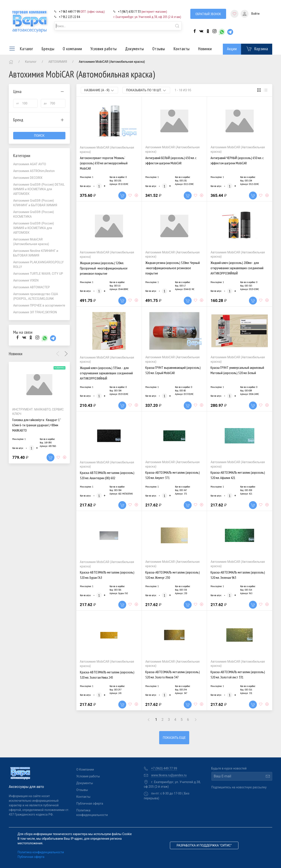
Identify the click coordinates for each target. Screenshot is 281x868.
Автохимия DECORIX (28, 178)
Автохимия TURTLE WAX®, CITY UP (38, 274)
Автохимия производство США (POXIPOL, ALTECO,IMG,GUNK (36, 296)
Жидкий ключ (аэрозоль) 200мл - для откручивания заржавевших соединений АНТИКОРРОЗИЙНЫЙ (237, 268)
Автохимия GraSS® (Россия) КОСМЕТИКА (34, 214)
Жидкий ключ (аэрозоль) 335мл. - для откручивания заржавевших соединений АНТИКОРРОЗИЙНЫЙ (106, 373)
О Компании (85, 769)
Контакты (182, 49)
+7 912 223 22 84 (69, 17)
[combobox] (118, 26)
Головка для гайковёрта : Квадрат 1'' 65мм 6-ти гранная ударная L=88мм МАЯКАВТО (37, 425)
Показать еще (174, 738)
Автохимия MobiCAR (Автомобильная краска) (31, 242)
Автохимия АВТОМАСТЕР (32, 287)
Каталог (21, 49)
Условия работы (104, 49)
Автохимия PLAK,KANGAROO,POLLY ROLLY (38, 265)
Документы (135, 49)
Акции (232, 49)
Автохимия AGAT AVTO (30, 164)
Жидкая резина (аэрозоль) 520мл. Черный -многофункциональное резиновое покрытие (173, 268)
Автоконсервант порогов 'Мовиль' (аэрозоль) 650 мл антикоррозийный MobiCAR (104, 163)
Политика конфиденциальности (91, 813)
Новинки (205, 49)
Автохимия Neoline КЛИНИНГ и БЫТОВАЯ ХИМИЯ (36, 253)
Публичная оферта (90, 803)
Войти (250, 14)
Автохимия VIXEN (26, 280)
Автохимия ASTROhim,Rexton (34, 171)
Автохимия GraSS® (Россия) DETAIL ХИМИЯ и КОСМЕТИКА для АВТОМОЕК (39, 189)
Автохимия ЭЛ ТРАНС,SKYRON (35, 312)
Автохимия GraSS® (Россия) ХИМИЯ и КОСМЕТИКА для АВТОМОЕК (34, 228)
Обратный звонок (208, 14)
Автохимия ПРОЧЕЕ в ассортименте (39, 305)
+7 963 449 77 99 (82, 11)
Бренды (48, 49)
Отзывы (159, 49)
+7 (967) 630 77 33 (142, 11)
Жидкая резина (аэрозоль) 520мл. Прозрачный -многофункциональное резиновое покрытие (104, 268)
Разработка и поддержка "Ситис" (204, 845)
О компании (72, 49)
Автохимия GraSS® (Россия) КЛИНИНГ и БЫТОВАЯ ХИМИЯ (35, 203)
